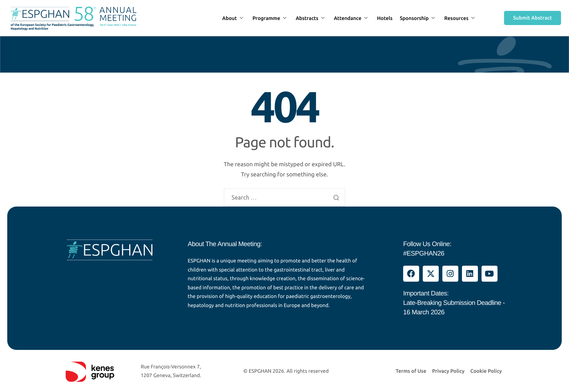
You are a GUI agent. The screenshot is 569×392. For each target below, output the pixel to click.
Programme (269, 18)
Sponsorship (417, 18)
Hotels (385, 18)
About (232, 18)
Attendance (351, 18)
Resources (459, 18)
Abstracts (310, 18)
